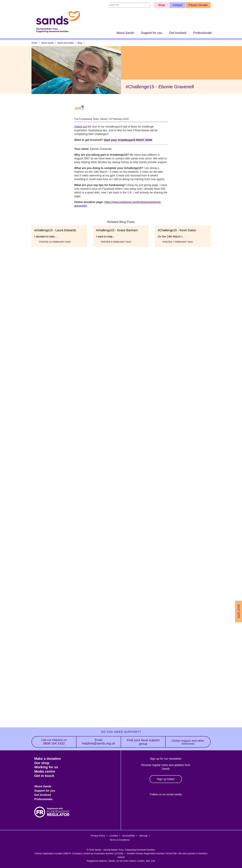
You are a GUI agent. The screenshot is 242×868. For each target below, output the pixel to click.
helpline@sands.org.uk (99, 742)
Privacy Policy (98, 836)
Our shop (42, 763)
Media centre (45, 771)
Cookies (114, 836)
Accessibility (129, 836)
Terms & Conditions (120, 840)
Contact (178, 5)
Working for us (46, 767)
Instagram (158, 805)
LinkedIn (171, 805)
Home (34, 43)
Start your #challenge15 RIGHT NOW (128, 140)
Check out (80, 127)
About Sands (125, 33)
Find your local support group (143, 742)
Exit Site (239, 611)
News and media (66, 43)
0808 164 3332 (54, 742)
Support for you (152, 33)
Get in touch (44, 776)
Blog (80, 43)
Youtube (185, 805)
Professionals (202, 33)
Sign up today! (166, 779)
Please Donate (198, 5)
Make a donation (48, 759)
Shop (162, 5)
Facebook (145, 805)
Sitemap (143, 836)
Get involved (178, 33)
